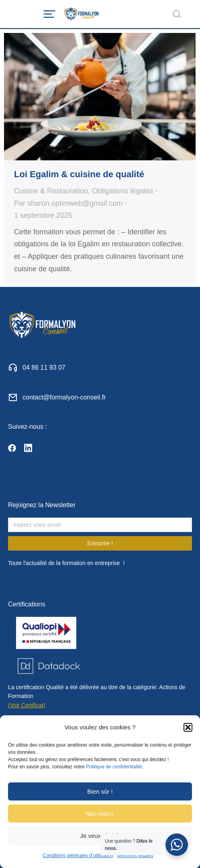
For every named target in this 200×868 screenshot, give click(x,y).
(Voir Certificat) (27, 705)
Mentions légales (135, 856)
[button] (188, 727)
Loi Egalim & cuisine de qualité (79, 174)
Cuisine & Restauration (51, 191)
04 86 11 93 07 (44, 367)
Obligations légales (122, 191)
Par (68, 203)
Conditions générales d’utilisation (78, 856)
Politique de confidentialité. (115, 767)
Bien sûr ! (100, 791)
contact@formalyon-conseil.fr (64, 397)
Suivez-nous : (28, 427)
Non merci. (100, 814)
